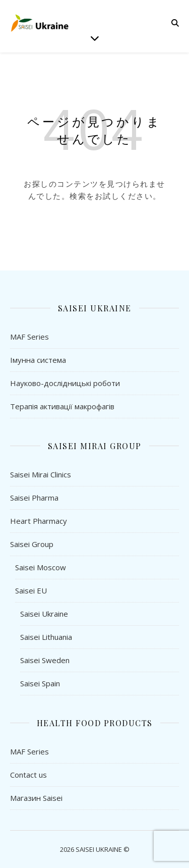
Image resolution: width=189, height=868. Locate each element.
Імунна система (38, 360)
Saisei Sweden (45, 660)
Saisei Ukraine (44, 614)
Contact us (28, 775)
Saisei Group (32, 544)
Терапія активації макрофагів (62, 406)
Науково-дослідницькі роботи (65, 383)
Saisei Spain (40, 683)
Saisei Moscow (41, 567)
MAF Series (29, 337)
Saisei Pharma (34, 498)
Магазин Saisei (36, 798)
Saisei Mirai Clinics (41, 474)
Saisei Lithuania (46, 637)
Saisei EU (31, 590)
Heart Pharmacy (39, 521)
